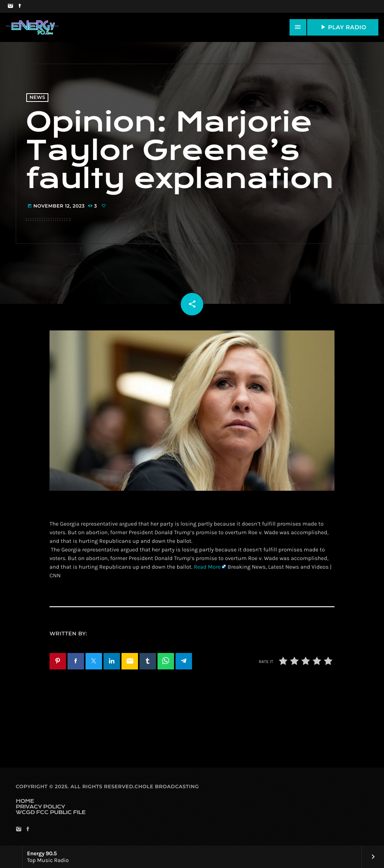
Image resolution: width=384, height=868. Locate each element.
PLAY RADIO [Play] (343, 27)
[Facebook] (20, 6)
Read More (207, 567)
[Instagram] (10, 6)
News (37, 98)
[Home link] (32, 27)
